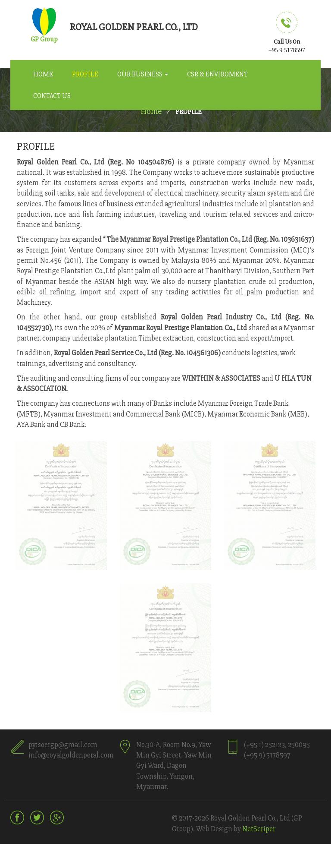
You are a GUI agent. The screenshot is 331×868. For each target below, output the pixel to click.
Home (43, 74)
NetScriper (259, 829)
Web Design (214, 829)
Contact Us (52, 96)
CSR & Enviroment (217, 74)
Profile (85, 74)
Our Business (143, 74)
